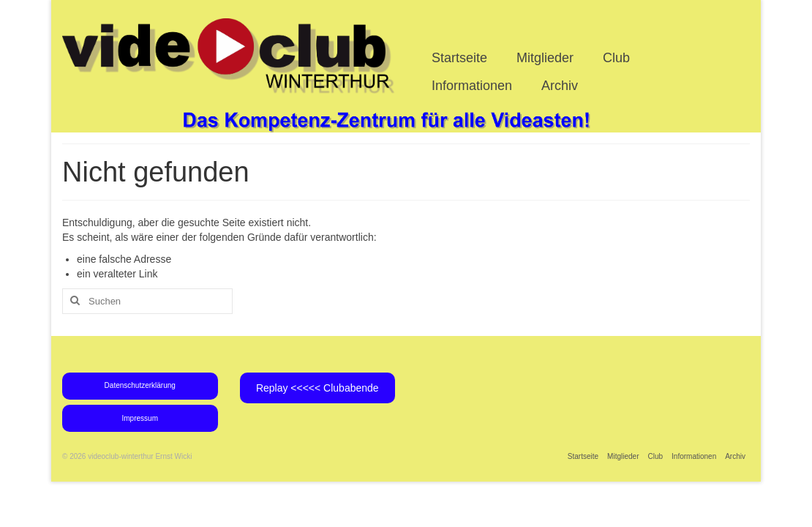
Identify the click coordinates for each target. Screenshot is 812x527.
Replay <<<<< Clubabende (317, 388)
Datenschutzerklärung (140, 385)
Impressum (140, 418)
